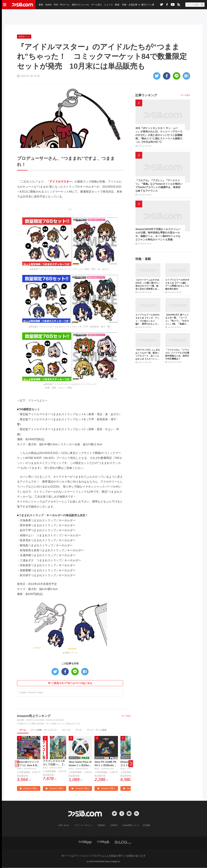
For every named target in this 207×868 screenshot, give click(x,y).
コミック (66, 730)
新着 (41, 5)
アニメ (79, 730)
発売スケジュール (80, 5)
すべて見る (126, 716)
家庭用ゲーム (24, 37)
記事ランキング (146, 95)
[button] (131, 764)
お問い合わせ (64, 825)
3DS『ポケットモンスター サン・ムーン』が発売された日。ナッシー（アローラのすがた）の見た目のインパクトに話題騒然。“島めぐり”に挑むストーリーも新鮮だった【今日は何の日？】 (159, 135)
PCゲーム (65, 5)
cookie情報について (131, 825)
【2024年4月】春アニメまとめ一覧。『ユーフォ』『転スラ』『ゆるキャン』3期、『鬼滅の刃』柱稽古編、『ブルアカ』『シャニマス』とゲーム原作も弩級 (177, 319)
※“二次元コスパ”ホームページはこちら (70, 683)
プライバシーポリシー (83, 825)
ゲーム (23, 730)
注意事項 (114, 825)
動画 (117, 5)
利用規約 (101, 825)
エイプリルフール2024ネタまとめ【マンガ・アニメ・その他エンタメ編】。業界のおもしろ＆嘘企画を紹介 (148, 319)
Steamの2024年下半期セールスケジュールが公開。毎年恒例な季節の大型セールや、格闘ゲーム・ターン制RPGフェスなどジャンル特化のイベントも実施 (158, 234)
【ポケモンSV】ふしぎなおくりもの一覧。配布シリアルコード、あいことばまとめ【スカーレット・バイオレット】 (148, 354)
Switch (48, 5)
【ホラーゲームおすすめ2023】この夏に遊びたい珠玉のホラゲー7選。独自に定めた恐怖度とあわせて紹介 (148, 285)
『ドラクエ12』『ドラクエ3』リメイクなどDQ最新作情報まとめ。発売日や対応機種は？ (177, 354)
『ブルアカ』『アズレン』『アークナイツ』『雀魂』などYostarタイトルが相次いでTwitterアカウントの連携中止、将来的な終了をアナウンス (159, 186)
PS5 (56, 5)
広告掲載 (146, 825)
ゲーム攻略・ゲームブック (44, 730)
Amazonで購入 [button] (29, 789)
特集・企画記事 (129, 5)
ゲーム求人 (96, 5)
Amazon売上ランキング (34, 716)
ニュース (108, 5)
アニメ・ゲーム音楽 (97, 730)
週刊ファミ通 (147, 5)
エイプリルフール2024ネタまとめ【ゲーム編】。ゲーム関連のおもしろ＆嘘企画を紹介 (177, 284)
